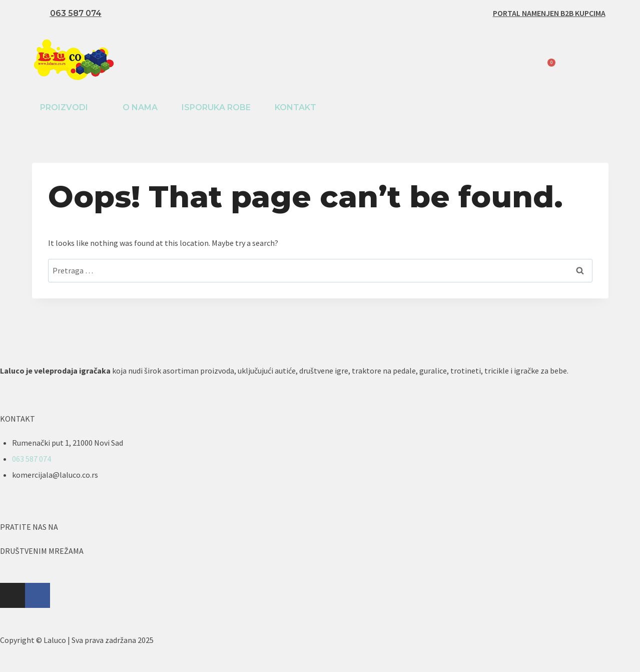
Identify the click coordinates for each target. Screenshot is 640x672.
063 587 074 (76, 13)
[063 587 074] (40, 14)
